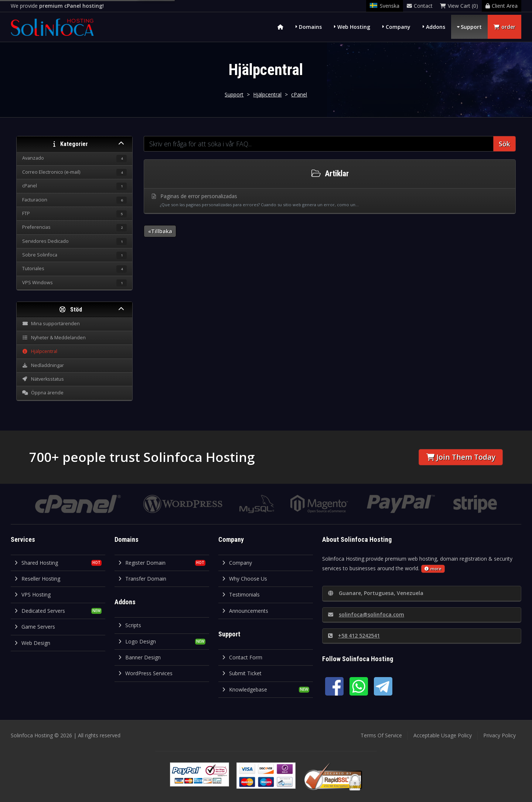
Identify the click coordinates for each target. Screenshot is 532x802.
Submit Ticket (242, 673)
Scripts (130, 625)
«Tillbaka (160, 231)
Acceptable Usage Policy (443, 735)
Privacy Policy (499, 735)
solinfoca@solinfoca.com (366, 614)
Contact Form (242, 657)
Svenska (385, 6)
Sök (504, 144)
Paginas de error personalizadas (330, 201)
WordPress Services (145, 673)
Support (471, 27)
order (504, 27)
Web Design (32, 643)
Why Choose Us (245, 579)
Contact (420, 6)
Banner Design (139, 657)
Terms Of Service (381, 735)
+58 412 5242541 (354, 636)
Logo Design (137, 641)
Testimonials (241, 594)
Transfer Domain (142, 579)
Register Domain (142, 563)
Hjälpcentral (267, 94)
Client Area (502, 6)
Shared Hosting (36, 563)
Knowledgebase (245, 689)
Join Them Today (461, 457)
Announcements (245, 611)
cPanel (299, 94)
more (433, 569)
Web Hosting (354, 27)
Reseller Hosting (37, 579)
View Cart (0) (459, 6)
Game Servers (35, 627)
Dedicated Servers (40, 611)
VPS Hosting (33, 594)
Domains (310, 27)
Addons (436, 27)
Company (398, 27)
